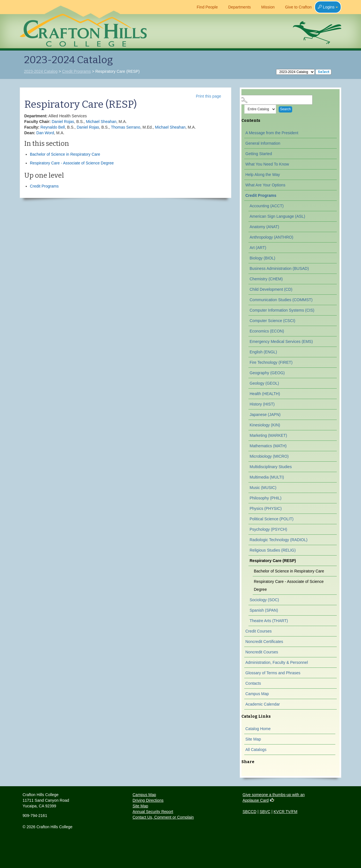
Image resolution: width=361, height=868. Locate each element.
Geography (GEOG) (267, 373)
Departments (237, 7)
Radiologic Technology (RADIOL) (279, 540)
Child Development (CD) (271, 289)
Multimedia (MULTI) (267, 477)
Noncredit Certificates (264, 642)
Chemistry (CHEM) (266, 279)
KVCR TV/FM (286, 812)
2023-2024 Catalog (41, 71)
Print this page (209, 96)
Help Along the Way (263, 175)
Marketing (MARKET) (268, 435)
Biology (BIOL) (262, 258)
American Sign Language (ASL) (277, 216)
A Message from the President (272, 133)
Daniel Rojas (63, 122)
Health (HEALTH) (265, 394)
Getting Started (259, 154)
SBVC (265, 812)
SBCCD (249, 812)
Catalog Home (258, 729)
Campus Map (257, 694)
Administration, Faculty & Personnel (277, 662)
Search (285, 109)
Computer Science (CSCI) (272, 321)
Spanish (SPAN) (264, 610)
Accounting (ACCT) (267, 206)
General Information (263, 143)
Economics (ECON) (267, 331)
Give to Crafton (296, 7)
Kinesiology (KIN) (265, 425)
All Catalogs (256, 750)
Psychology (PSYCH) (268, 529)
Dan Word (45, 133)
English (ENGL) (263, 352)
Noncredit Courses (262, 652)
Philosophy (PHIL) (266, 498)
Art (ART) (258, 248)
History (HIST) (262, 404)
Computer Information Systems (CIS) (282, 310)
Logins (328, 7)
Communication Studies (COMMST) (281, 300)
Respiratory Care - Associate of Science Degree (72, 163)
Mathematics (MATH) (268, 446)
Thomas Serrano (126, 127)
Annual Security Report (153, 812)
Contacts (253, 683)
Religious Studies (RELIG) (273, 550)
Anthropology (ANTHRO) (271, 237)
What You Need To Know (267, 164)
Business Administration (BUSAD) (279, 268)
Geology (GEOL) (264, 383)
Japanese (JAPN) (265, 415)
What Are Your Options (265, 185)
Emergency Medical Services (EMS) (281, 342)
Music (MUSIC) (263, 488)
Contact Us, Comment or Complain (163, 817)
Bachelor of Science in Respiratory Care (65, 154)
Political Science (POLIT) (272, 519)
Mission (265, 7)
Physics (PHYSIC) (266, 508)
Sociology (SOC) (264, 600)
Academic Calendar (263, 704)
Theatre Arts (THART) (269, 621)
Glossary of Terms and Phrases (273, 673)
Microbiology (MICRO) (269, 456)
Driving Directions (148, 800)
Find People (205, 7)
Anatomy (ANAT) (264, 227)
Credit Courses (258, 631)
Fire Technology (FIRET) (271, 362)
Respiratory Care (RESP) (273, 561)
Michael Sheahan (101, 122)
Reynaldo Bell (53, 127)
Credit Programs (76, 71)
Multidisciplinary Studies (271, 467)
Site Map (253, 739)
